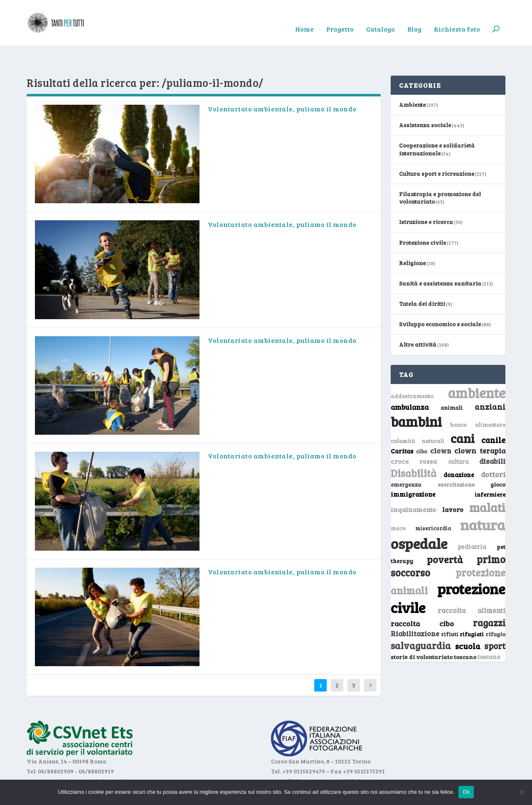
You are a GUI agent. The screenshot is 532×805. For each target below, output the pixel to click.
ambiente (477, 367)
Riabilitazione (415, 608)
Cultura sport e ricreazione (437, 148)
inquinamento (413, 484)
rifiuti (450, 608)
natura (483, 499)
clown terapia (480, 425)
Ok (466, 792)
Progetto (340, 17)
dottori (493, 449)
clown (441, 425)
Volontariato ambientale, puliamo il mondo (282, 83)
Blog (414, 17)
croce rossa (414, 435)
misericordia (433, 502)
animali (452, 382)
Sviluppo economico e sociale (440, 298)
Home (304, 17)
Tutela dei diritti (422, 278)
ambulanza (410, 381)
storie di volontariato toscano (433, 631)
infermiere (490, 469)
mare (398, 502)
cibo (422, 426)
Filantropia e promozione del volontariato (440, 172)
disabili (492, 435)
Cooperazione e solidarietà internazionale (437, 123)
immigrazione (413, 468)
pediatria (472, 521)
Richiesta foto (457, 17)
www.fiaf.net (290, 755)
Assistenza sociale (425, 99)
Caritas (402, 425)
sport (495, 620)
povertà (445, 533)
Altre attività (418, 319)
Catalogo (381, 17)
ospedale (419, 518)
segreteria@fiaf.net (342, 755)
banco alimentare (478, 399)
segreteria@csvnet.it (101, 755)
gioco (498, 459)
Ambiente (412, 79)
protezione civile (448, 572)
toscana (489, 631)
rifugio (495, 608)
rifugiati (472, 608)
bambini (416, 396)
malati (487, 481)
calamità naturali (417, 415)
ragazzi (489, 597)
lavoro (453, 484)
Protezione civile (422, 217)
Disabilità (414, 447)
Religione (412, 237)
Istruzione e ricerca (426, 196)
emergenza (406, 459)
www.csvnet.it (47, 755)
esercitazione (456, 459)
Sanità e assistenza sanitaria (440, 257)
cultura (458, 436)
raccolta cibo (422, 598)
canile (493, 414)
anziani (490, 381)
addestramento (412, 370)
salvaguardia (421, 619)
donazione (459, 449)
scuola (468, 620)
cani (463, 412)
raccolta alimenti (472, 585)
